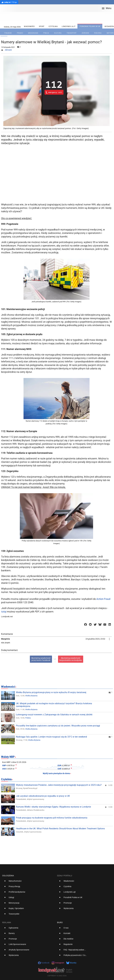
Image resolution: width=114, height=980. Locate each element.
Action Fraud (103, 599)
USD (4, 769)
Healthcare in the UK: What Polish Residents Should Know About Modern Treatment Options (60, 829)
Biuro (60, 922)
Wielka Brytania (31, 696)
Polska (28, 718)
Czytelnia (6, 779)
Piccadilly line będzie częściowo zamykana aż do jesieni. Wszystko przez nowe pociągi (58, 726)
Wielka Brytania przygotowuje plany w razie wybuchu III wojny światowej (51, 692)
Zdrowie (8, 50)
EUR (59, 765)
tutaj (4, 612)
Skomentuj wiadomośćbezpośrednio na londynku (71, 659)
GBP (4, 765)
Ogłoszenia (8, 876)
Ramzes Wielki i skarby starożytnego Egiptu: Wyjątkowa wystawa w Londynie (53, 807)
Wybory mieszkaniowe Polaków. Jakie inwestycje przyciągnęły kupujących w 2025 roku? (59, 785)
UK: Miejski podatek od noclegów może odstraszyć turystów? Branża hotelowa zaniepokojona (54, 705)
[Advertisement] (57, 180)
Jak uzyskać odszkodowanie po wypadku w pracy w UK (43, 796)
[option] (29, 882)
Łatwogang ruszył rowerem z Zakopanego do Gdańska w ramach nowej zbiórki (54, 715)
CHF (59, 769)
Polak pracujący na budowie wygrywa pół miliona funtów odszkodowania (52, 818)
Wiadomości (8, 687)
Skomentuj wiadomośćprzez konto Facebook (41, 659)
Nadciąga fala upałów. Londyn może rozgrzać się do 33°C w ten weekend (51, 737)
